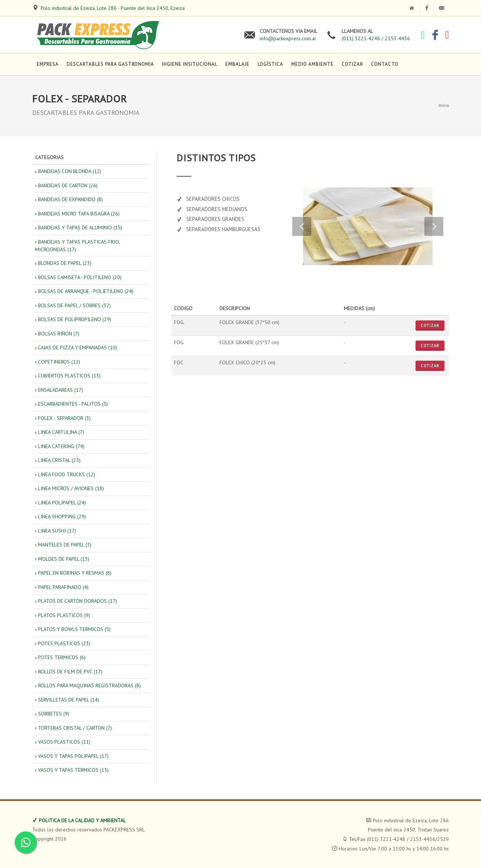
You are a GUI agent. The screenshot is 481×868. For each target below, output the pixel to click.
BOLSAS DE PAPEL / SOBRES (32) (74, 305)
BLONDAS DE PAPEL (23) (65, 263)
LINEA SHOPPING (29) (62, 516)
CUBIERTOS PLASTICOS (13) (69, 376)
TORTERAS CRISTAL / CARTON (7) (75, 728)
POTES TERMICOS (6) (62, 657)
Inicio (444, 105)
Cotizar (430, 326)
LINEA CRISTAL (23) (59, 460)
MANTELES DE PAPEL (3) (65, 545)
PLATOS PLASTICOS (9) (64, 615)
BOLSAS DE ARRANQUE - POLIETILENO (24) (86, 291)
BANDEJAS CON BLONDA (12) (70, 171)
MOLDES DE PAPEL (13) (64, 559)
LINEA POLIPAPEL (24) (62, 503)
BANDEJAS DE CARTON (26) (68, 185)
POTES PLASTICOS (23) (64, 643)
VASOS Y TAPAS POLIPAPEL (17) (73, 756)
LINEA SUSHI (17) (57, 531)
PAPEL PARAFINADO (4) (63, 587)
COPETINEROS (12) (59, 362)
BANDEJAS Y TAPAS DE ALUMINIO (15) (80, 228)
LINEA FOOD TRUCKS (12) (67, 474)
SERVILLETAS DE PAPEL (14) (69, 700)
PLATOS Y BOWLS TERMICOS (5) (74, 629)
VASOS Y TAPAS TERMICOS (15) (73, 770)
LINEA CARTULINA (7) (61, 432)
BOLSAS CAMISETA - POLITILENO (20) (80, 277)
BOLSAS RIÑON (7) (59, 334)
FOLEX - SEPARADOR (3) (64, 418)
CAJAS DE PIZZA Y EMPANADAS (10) (78, 347)
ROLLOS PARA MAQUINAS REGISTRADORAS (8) (89, 685)
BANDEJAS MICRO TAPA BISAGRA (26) (79, 214)
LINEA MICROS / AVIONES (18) (71, 488)
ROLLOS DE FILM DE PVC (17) (70, 672)
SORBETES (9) (54, 714)
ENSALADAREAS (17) (61, 390)
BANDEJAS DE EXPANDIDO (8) (70, 199)
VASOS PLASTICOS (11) (64, 742)
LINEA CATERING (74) (61, 446)
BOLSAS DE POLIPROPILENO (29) (75, 319)
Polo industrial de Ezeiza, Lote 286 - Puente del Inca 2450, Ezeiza (113, 8)
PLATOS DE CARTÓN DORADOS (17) (78, 601)
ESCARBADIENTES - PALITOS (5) (73, 404)
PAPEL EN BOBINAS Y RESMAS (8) (75, 573)
